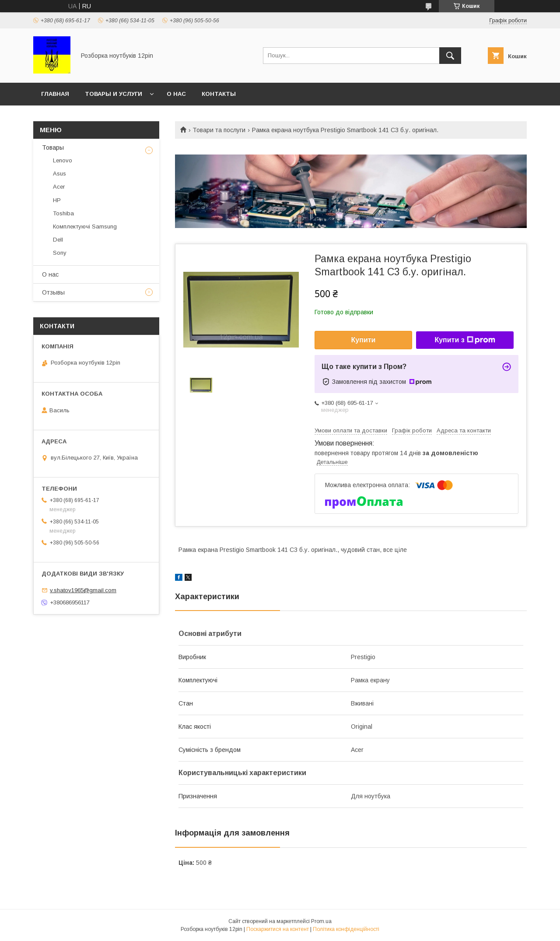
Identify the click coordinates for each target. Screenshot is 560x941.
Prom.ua (321, 921)
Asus (59, 174)
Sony (60, 253)
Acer (59, 187)
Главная (55, 94)
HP (57, 200)
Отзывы (53, 292)
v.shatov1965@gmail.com (83, 590)
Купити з (465, 340)
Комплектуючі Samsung (85, 226)
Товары (53, 147)
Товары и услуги (114, 94)
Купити (364, 340)
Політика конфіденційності (346, 929)
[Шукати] (450, 56)
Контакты (219, 94)
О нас (176, 94)
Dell (58, 240)
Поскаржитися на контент (278, 929)
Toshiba (63, 213)
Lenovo (63, 160)
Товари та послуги (219, 130)
